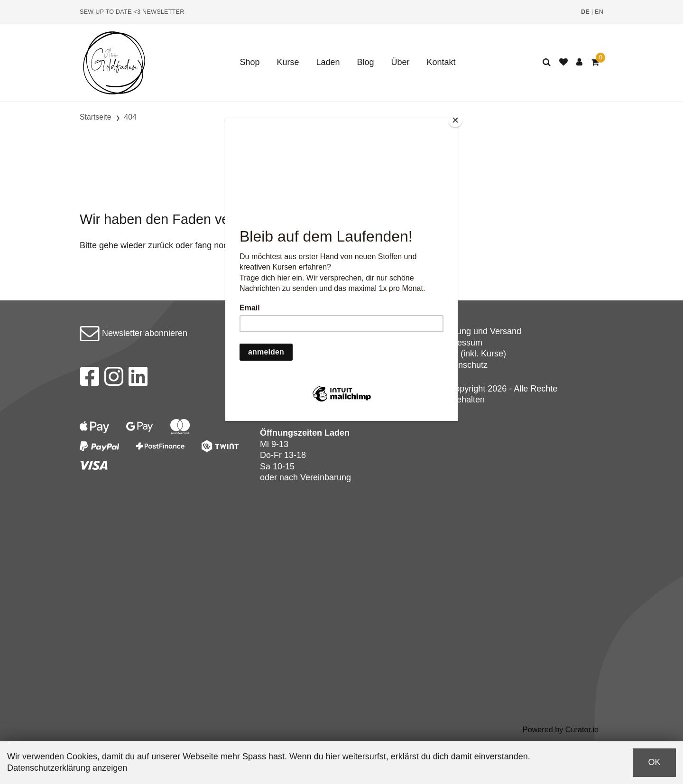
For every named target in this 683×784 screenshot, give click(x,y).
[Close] (455, 120)
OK (654, 762)
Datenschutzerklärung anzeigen (67, 768)
